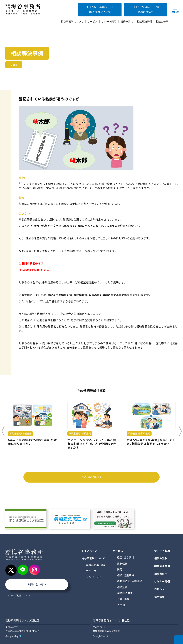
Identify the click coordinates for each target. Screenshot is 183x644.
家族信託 (122, 556)
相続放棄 (122, 580)
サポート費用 (162, 543)
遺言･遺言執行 (126, 550)
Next (180, 431)
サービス (118, 543)
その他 (121, 598)
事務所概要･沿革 (96, 558)
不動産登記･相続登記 (130, 574)
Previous (3, 431)
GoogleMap (12, 629)
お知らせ (160, 581)
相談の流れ (161, 551)
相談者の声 (161, 566)
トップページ (90, 543)
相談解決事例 (162, 558)
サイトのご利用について (19, 589)
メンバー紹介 (94, 570)
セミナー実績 (162, 574)
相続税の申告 (125, 586)
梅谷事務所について (94, 551)
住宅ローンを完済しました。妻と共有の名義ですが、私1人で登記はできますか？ (92, 444)
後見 (120, 562)
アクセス (91, 564)
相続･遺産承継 (126, 568)
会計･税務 (123, 592)
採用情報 (160, 589)
